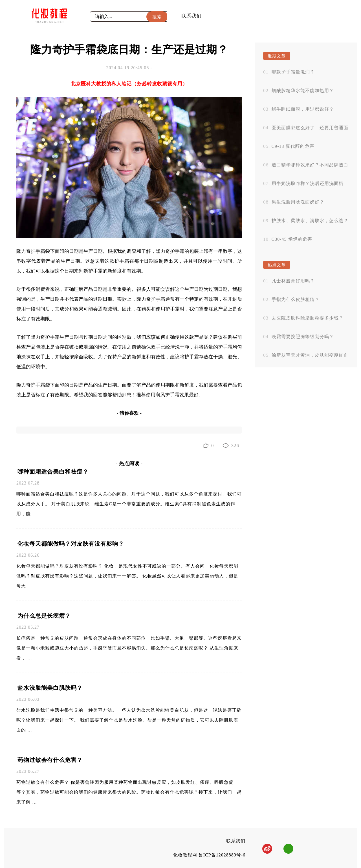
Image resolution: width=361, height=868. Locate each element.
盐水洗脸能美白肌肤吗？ (50, 688)
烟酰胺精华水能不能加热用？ (303, 91)
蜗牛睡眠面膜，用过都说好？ (303, 109)
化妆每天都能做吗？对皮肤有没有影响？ (71, 544)
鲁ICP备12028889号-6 (222, 855)
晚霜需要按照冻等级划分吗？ (303, 337)
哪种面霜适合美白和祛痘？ (53, 472)
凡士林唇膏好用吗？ (293, 281)
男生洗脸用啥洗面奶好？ (298, 202)
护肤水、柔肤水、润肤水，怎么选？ (310, 221)
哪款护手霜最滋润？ (293, 72)
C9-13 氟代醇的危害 (293, 146)
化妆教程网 (185, 855)
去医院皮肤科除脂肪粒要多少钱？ (308, 318)
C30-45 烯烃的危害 (292, 239)
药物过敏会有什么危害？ (50, 760)
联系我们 (191, 16)
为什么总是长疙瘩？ (44, 616)
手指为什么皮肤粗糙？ (296, 299)
